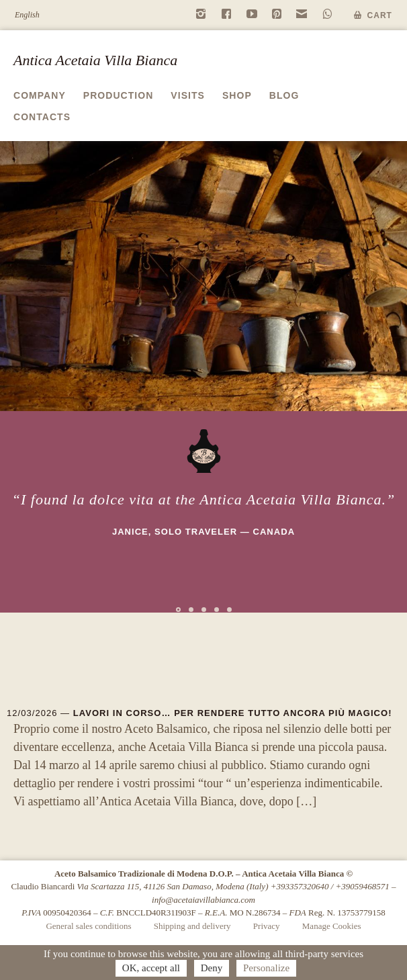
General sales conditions (88, 926)
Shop (237, 95)
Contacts (42, 117)
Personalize (266, 968)
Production (119, 95)
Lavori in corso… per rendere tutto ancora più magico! (233, 713)
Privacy (267, 926)
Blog (284, 95)
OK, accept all (151, 968)
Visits (188, 95)
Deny (212, 968)
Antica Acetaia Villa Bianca (95, 60)
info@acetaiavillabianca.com (203, 900)
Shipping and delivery (192, 926)
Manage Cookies (332, 926)
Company (40, 95)
